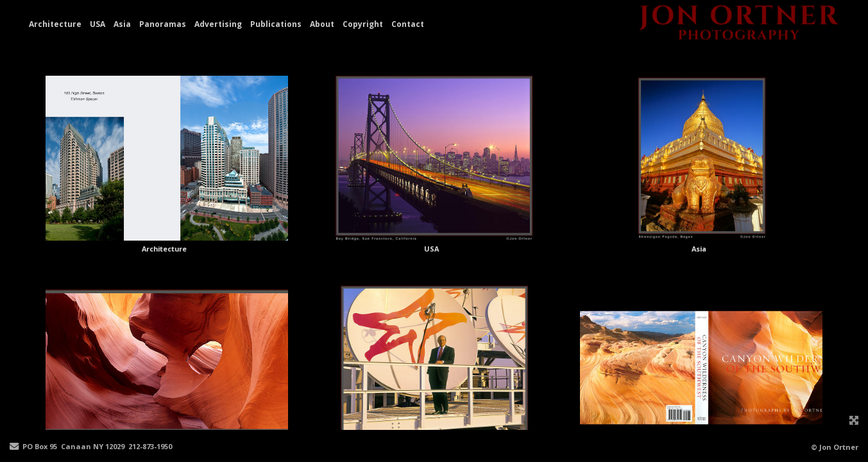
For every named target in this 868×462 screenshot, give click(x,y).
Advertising (218, 24)
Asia (122, 24)
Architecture (55, 24)
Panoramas (163, 24)
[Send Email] (14, 447)
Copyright (363, 24)
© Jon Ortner (835, 447)
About (322, 24)
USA (98, 24)
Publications (276, 24)
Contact (408, 24)
